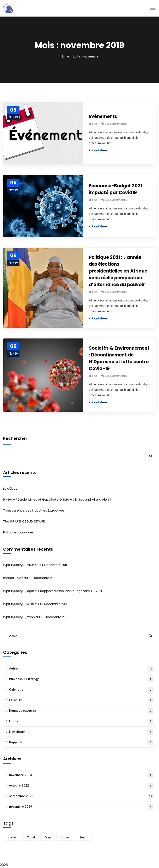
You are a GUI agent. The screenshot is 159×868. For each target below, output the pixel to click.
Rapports (81, 743)
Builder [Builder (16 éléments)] (12, 837)
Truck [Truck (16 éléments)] (83, 837)
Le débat (10, 488)
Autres (81, 669)
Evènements (103, 117)
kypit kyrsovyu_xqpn (19, 591)
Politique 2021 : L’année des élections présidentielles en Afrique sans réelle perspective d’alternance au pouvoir (118, 271)
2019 (77, 56)
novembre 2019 (81, 807)
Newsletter (81, 732)
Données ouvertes (81, 711)
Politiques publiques (18, 532)
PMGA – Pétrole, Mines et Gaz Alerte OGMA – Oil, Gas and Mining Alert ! (57, 499)
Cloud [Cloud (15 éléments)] (31, 837)
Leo (95, 124)
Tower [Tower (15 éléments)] (65, 837)
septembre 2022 (81, 796)
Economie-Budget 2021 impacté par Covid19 (115, 189)
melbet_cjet (13, 578)
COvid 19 (81, 700)
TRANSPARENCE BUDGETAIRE (24, 521)
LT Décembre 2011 (54, 565)
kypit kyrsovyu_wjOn (19, 604)
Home (65, 56)
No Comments (116, 124)
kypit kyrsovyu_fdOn (19, 565)
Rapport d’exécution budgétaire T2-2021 (71, 591)
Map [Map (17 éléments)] (48, 837)
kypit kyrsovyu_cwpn (19, 617)
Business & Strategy (81, 679)
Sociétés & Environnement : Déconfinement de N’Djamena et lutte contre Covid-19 (119, 358)
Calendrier (81, 690)
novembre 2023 (81, 775)
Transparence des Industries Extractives (34, 510)
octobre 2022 (81, 786)
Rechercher (15, 438)
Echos (81, 722)
